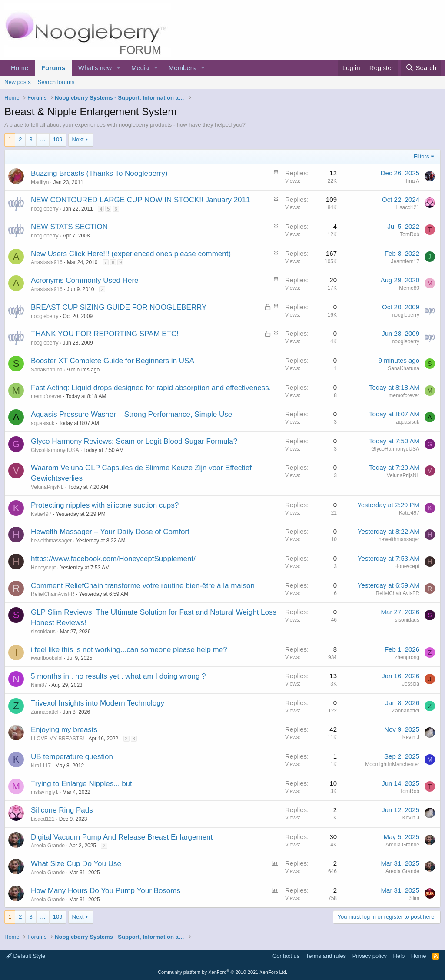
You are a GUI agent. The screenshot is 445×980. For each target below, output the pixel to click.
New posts (18, 82)
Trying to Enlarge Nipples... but (81, 784)
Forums (53, 68)
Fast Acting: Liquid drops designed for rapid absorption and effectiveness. (151, 388)
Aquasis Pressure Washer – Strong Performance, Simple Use (131, 414)
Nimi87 (39, 685)
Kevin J (411, 737)
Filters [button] (421, 156)
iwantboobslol (47, 658)
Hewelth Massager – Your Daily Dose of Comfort (110, 532)
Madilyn (40, 182)
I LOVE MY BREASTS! (57, 739)
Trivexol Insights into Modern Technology (98, 703)
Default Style (26, 956)
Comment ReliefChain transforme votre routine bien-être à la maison (143, 586)
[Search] (421, 68)
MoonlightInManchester (392, 764)
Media (140, 68)
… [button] (43, 139)
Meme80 (409, 288)
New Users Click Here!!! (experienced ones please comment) (131, 254)
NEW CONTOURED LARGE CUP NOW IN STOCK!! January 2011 (140, 200)
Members (182, 68)
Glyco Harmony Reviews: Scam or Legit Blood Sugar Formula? (134, 441)
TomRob (410, 234)
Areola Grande (48, 846)
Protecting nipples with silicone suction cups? (105, 505)
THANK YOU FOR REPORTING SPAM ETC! (105, 334)
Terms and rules (326, 956)
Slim (414, 898)
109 (58, 139)
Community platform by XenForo (222, 972)
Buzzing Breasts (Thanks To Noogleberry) (99, 173)
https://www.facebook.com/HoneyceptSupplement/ (113, 559)
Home (20, 68)
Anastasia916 (47, 262)
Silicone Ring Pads (62, 810)
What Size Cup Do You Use (76, 864)
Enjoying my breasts (64, 730)
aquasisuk (43, 423)
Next (78, 139)
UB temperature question (72, 757)
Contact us (286, 956)
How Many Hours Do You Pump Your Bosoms (106, 891)
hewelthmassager (51, 541)
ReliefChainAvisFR (53, 594)
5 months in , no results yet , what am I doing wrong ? (118, 676)
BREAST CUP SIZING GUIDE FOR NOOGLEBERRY (119, 307)
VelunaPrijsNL (47, 487)
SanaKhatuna (47, 370)
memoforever (46, 396)
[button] (119, 68)
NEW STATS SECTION (69, 227)
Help (399, 956)
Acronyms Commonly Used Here (85, 280)
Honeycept (43, 568)
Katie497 (41, 514)
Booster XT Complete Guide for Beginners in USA (113, 361)
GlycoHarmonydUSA (55, 450)
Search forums (56, 82)
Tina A (412, 181)
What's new (95, 68)
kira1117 (41, 766)
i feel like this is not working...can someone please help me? (129, 650)
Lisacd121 (407, 207)
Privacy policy (370, 956)
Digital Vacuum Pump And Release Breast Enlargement (122, 837)
